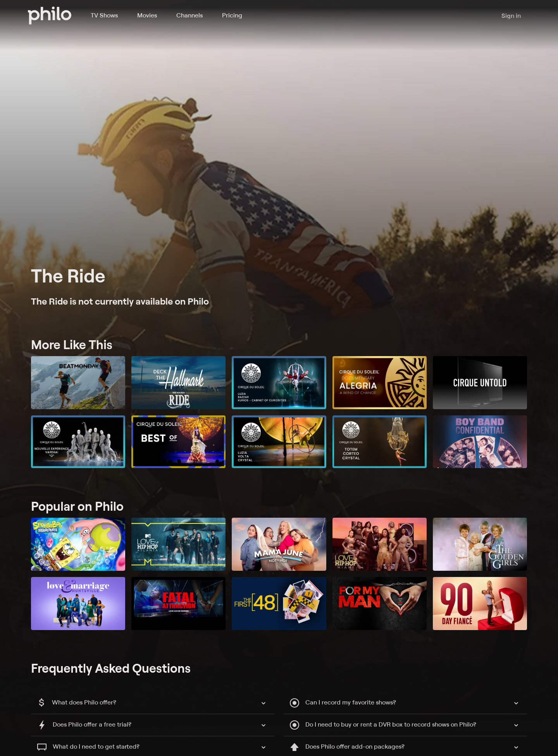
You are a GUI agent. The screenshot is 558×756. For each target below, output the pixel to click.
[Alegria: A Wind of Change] (380, 383)
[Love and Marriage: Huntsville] (78, 604)
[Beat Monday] (78, 383)
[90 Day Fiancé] (480, 604)
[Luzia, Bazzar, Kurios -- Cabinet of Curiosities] (279, 383)
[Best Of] (178, 442)
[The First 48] (279, 604)
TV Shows (104, 15)
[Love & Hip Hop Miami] (380, 544)
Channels (189, 15)
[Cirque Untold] (480, 383)
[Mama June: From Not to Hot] (279, 544)
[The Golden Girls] (480, 544)
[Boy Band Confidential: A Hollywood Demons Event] (480, 442)
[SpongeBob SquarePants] (78, 544)
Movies (147, 15)
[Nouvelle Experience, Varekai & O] (78, 442)
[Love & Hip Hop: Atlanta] (178, 544)
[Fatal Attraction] (178, 604)
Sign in (511, 15)
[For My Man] (380, 604)
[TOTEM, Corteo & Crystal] (380, 442)
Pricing (232, 15)
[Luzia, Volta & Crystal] (279, 442)
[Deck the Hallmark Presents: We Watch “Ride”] (178, 383)
